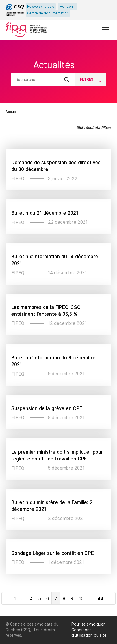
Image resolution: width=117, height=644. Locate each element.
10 (81, 599)
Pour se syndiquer (88, 624)
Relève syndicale (41, 7)
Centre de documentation (48, 13)
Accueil (12, 112)
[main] (58, 328)
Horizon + (68, 7)
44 (100, 599)
